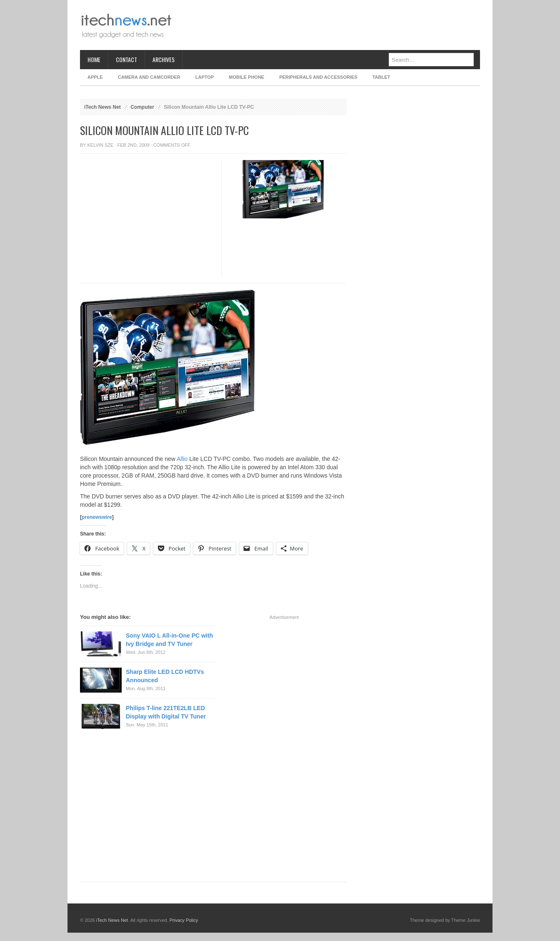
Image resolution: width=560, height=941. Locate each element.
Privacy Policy (184, 920)
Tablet (381, 77)
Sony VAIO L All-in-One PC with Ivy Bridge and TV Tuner (169, 640)
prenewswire (97, 517)
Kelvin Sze (101, 145)
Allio (182, 459)
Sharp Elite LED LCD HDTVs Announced (165, 676)
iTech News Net (102, 107)
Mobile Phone (246, 77)
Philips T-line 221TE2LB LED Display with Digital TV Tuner (166, 712)
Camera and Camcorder (149, 77)
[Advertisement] (328, 25)
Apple (95, 77)
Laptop (205, 77)
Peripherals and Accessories (318, 77)
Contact (126, 59)
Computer (142, 107)
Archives (164, 59)
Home (94, 59)
